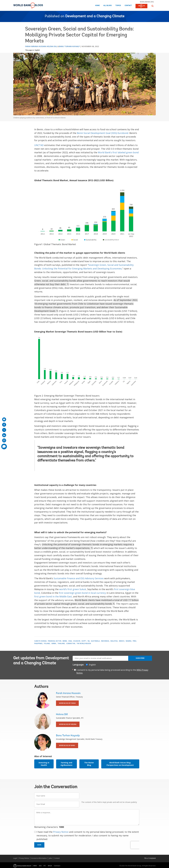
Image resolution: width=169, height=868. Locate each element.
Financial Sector (55, 641)
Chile (70, 641)
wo (61, 589)
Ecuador (77, 641)
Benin (65, 641)
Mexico (122, 641)
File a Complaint (150, 858)
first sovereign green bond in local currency (82, 593)
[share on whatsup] (4, 440)
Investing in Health (44, 764)
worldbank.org (147, 2)
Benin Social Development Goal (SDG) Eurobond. (103, 133)
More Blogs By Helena (68, 724)
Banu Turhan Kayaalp (69, 46)
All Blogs (107, 6)
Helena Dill (52, 46)
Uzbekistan (71, 643)
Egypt (84, 641)
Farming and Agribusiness (66, 764)
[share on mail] (4, 419)
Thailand (61, 643)
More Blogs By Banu (67, 745)
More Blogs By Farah (67, 703)
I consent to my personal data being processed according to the (112, 671)
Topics (118, 6)
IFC (45, 866)
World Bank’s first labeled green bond (118, 152)
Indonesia (105, 641)
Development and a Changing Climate (95, 16)
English (37, 50)
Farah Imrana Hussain (36, 46)
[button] (152, 6)
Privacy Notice (61, 832)
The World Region (84, 643)
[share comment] (4, 447)
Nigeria (129, 641)
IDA (40, 866)
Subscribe (140, 658)
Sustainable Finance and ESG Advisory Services (79, 578)
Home (97, 6)
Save (39, 845)
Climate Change (40, 641)
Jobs (50, 858)
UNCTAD (39, 145)
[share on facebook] (4, 425)
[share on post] (4, 430)
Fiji (89, 641)
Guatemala (95, 641)
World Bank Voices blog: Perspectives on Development (120, 764)
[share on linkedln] (4, 435)
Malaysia (114, 641)
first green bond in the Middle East (53, 596)
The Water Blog (89, 764)
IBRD (35, 866)
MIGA (50, 866)
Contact (128, 6)
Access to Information (39, 858)
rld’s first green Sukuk (74, 589)
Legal (15, 858)
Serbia (54, 643)
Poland (47, 643)
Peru (134, 641)
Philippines (38, 643)
